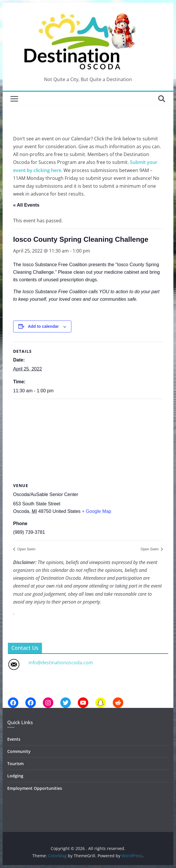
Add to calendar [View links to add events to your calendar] (43, 326)
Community (19, 751)
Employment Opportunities (35, 788)
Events (14, 739)
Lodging (15, 776)
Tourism (15, 764)
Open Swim (26, 549)
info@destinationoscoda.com (61, 663)
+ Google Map (97, 511)
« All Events (26, 205)
